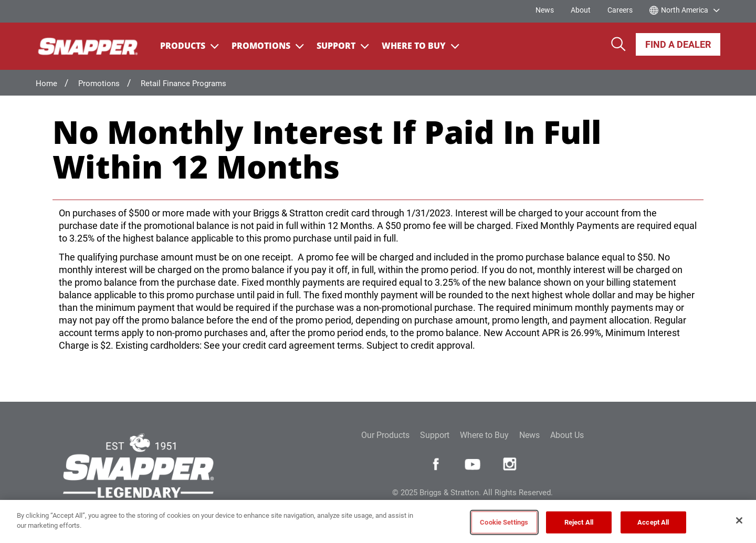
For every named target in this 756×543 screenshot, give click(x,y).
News (545, 10)
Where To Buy (421, 46)
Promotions (268, 46)
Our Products (385, 435)
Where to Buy (484, 435)
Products (190, 46)
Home (46, 83)
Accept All (653, 522)
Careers (620, 10)
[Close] (739, 520)
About (581, 10)
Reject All (579, 522)
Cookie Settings (504, 522)
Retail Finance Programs (183, 83)
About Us (567, 435)
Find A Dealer (678, 44)
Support (343, 46)
